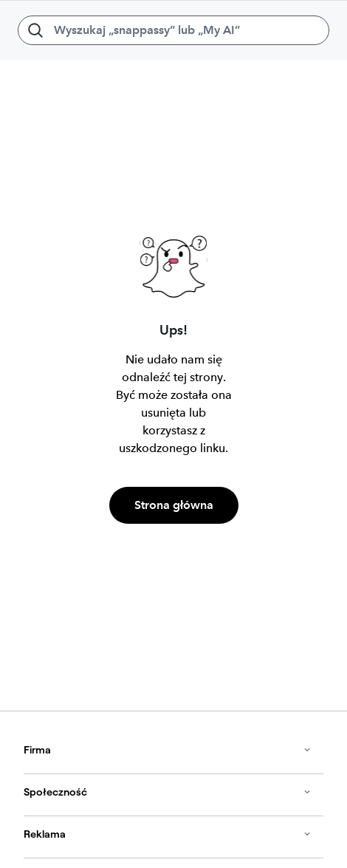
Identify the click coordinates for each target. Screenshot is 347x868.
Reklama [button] (168, 834)
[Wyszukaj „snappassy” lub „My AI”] (173, 30)
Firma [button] (168, 750)
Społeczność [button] (168, 792)
